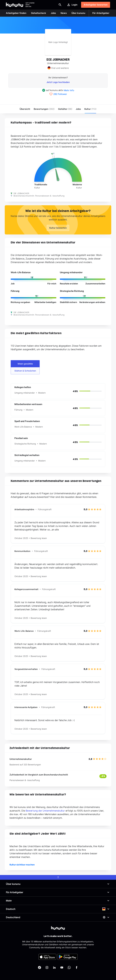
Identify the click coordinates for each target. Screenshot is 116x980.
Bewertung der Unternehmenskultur (45, 811)
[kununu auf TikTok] (40, 967)
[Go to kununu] (15, 5)
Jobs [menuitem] (78, 109)
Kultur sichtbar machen (22, 865)
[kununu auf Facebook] (77, 967)
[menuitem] (90, 109)
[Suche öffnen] (60, 5)
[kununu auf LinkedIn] (54, 967)
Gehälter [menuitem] (65, 109)
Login (72, 5)
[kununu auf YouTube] (62, 967)
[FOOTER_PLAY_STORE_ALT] (68, 957)
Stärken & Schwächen (25, 371)
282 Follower (60, 94)
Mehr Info (69, 90)
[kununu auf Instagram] (47, 967)
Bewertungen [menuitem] (44, 109)
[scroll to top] (58, 877)
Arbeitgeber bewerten (96, 5)
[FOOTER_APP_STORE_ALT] (47, 957)
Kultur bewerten (58, 228)
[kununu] (58, 928)
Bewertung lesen (39, 538)
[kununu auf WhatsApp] (69, 967)
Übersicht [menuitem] (25, 109)
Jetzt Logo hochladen (58, 82)
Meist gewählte (25, 364)
